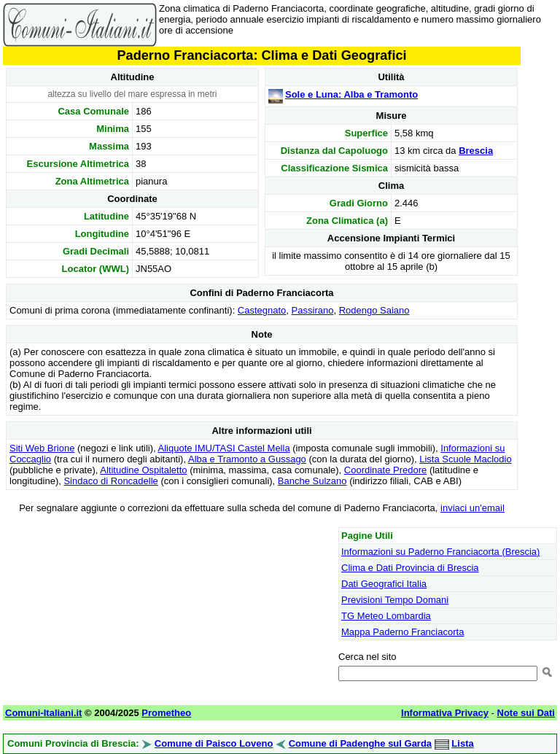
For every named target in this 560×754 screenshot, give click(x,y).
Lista (462, 743)
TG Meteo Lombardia (386, 616)
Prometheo (166, 713)
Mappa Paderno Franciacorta (402, 632)
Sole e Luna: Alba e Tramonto (351, 94)
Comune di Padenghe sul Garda (360, 743)
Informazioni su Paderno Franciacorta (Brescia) (440, 552)
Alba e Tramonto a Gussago (247, 459)
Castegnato (262, 310)
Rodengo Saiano (374, 310)
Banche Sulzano (312, 481)
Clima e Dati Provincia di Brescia (410, 568)
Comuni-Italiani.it (43, 713)
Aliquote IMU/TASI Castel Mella (224, 448)
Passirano (313, 310)
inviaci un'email (472, 508)
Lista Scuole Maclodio (465, 459)
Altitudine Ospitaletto (143, 470)
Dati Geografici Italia (384, 584)
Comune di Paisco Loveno (214, 743)
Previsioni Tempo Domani (395, 600)
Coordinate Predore (385, 470)
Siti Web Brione (42, 448)
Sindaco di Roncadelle (110, 481)
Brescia (476, 151)
